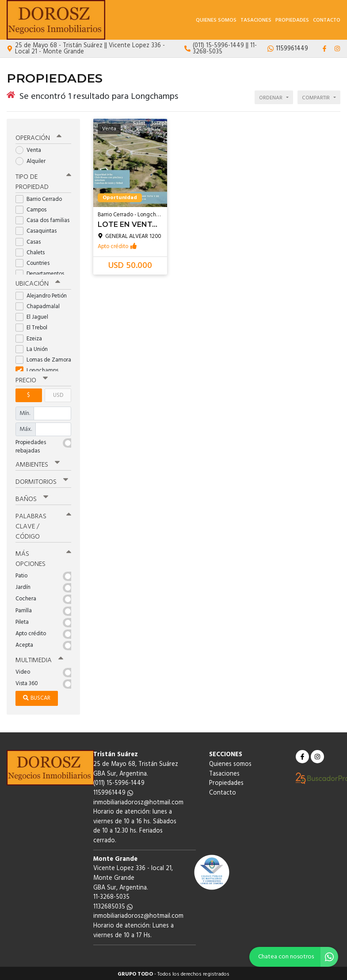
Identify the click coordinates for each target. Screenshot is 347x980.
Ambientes (38, 463)
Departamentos (43, 272)
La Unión (34, 348)
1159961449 (113, 791)
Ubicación (38, 282)
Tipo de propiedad (43, 180)
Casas (31, 240)
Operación (38, 137)
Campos (34, 208)
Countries (35, 262)
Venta (31, 149)
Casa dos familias (43, 219)
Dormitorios (42, 480)
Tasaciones (256, 20)
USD (58, 394)
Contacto (327, 20)
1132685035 (113, 905)
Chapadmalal (40, 305)
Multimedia (39, 659)
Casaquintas (39, 230)
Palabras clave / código (43, 525)
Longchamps (40, 369)
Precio (32, 379)
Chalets (33, 251)
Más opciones (43, 557)
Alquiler (33, 160)
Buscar (37, 696)
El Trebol (34, 326)
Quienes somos (216, 20)
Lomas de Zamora (43, 358)
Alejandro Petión (43, 294)
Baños (32, 498)
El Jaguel (35, 315)
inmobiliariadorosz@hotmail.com (138, 801)
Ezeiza (32, 337)
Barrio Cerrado (42, 198)
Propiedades (292, 20)
